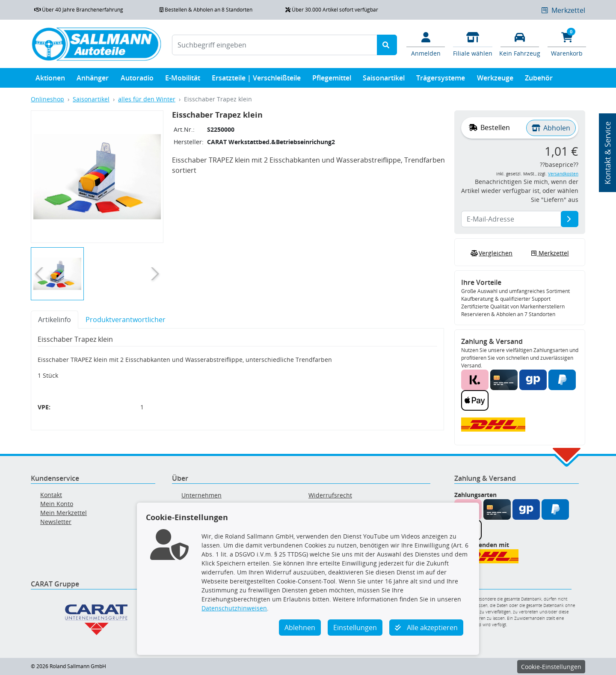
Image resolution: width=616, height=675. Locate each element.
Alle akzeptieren (426, 628)
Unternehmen (201, 495)
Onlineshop (47, 99)
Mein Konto (57, 504)
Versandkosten (563, 174)
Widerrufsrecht (330, 495)
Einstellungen (355, 628)
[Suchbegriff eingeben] (275, 45)
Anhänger (93, 80)
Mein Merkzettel (64, 513)
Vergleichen (491, 253)
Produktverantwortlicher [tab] (126, 320)
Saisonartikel (384, 80)
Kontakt (51, 495)
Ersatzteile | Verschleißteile (256, 80)
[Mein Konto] (426, 44)
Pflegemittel (332, 80)
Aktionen (50, 80)
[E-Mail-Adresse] (570, 219)
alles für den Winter (147, 99)
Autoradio (137, 80)
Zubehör (539, 80)
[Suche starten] (387, 45)
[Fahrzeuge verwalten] (520, 44)
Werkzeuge (495, 80)
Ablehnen (300, 628)
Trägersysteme (441, 80)
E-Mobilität (183, 80)
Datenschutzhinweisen (234, 608)
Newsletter (56, 522)
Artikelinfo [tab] (55, 320)
